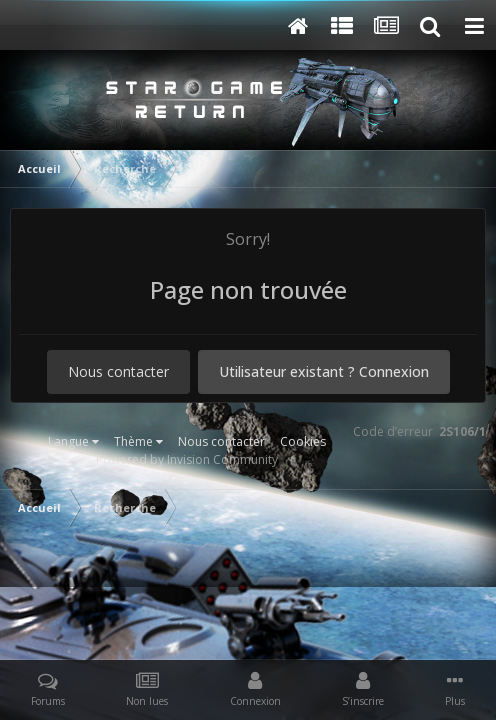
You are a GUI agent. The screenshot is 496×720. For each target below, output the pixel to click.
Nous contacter (118, 371)
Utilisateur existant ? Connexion (324, 371)
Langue (73, 441)
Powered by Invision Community (187, 459)
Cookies (303, 441)
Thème (138, 441)
